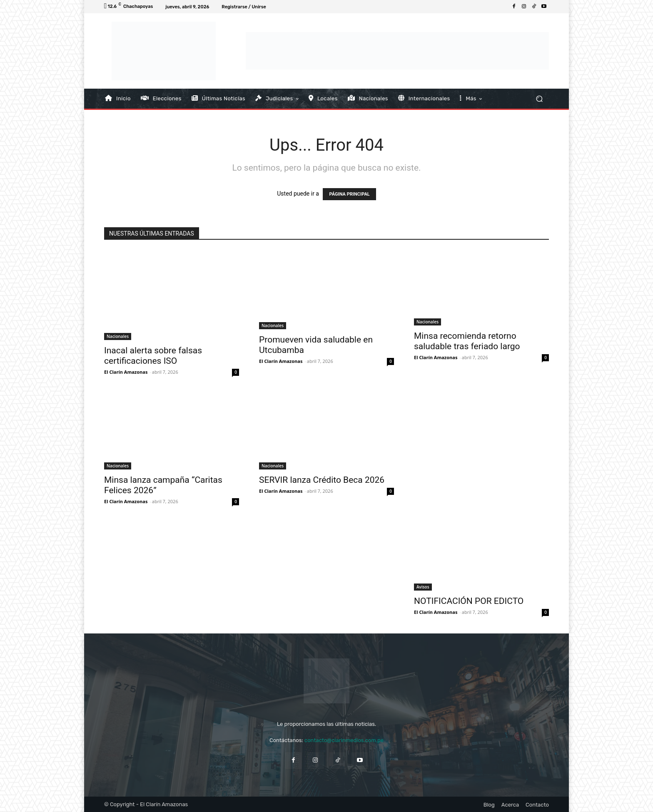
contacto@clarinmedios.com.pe (344, 740)
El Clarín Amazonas (126, 372)
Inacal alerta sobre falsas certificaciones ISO (153, 356)
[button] (539, 98)
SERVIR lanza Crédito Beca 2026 (322, 480)
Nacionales (118, 336)
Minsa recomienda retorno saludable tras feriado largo (467, 341)
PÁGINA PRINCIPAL (349, 194)
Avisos (423, 587)
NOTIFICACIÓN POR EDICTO (469, 601)
